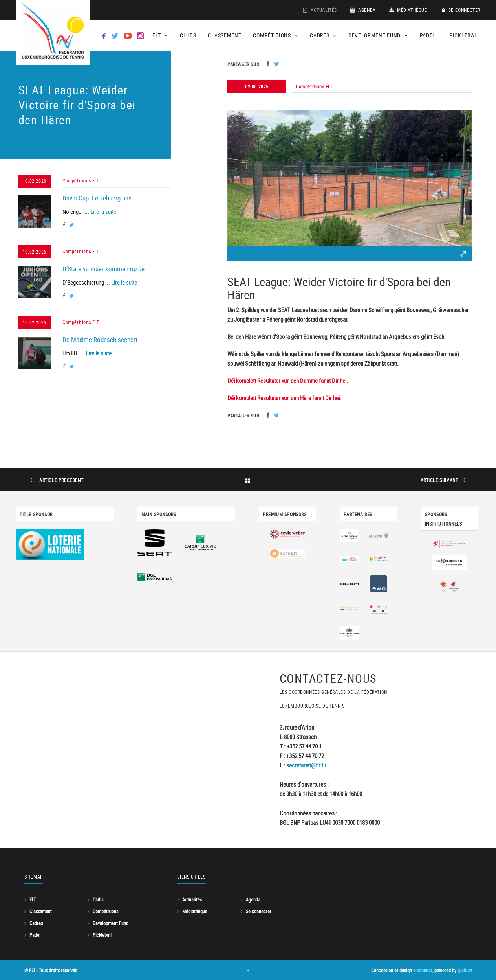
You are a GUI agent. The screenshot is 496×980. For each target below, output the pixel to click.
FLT (33, 899)
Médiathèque (408, 10)
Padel (428, 35)
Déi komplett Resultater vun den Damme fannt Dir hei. (288, 381)
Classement (224, 35)
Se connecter (461, 10)
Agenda (363, 10)
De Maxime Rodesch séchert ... (103, 339)
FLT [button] (160, 35)
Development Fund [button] (378, 35)
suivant (439, 480)
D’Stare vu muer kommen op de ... (107, 269)
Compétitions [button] (275, 35)
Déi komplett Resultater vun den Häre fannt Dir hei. (284, 398)
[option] (350, 178)
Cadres (36, 923)
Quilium (465, 970)
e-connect (423, 970)
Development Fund (111, 923)
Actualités (320, 10)
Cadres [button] (323, 35)
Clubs (188, 35)
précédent (61, 480)
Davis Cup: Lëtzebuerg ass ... (100, 198)
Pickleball (465, 35)
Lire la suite (103, 211)
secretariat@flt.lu (306, 765)
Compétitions (105, 911)
